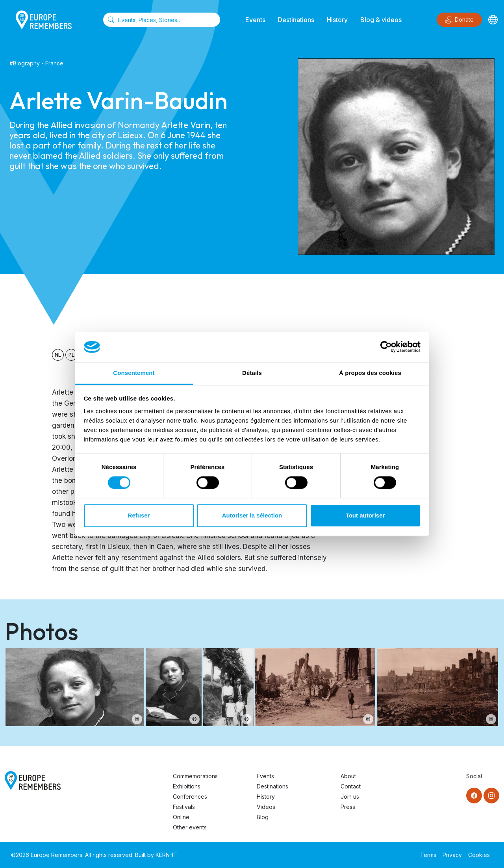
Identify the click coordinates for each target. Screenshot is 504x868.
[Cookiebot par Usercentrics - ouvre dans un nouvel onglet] (386, 347)
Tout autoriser (365, 515)
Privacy (452, 855)
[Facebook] (474, 796)
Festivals (184, 807)
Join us (350, 797)
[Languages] (493, 20)
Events (255, 20)
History (337, 20)
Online (181, 817)
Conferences (190, 797)
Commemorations (195, 776)
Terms (428, 855)
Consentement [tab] (134, 373)
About (348, 776)
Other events (190, 827)
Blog (263, 817)
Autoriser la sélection (252, 515)
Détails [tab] (252, 373)
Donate (459, 20)
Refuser (139, 515)
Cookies (479, 855)
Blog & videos (381, 20)
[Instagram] (491, 796)
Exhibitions (187, 786)
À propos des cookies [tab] (370, 373)
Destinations (296, 20)
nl (58, 355)
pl (71, 355)
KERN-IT (166, 855)
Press (348, 807)
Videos (266, 807)
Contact (351, 786)
